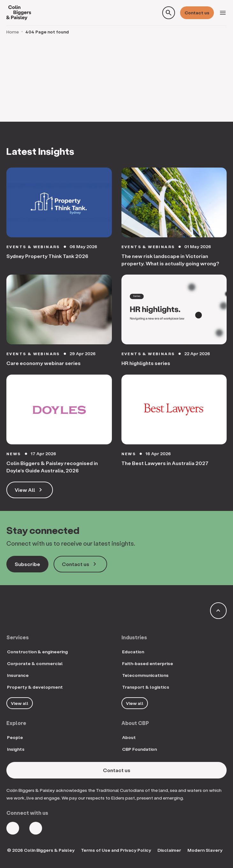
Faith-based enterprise (148, 663)
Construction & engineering (37, 652)
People (15, 737)
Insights (16, 749)
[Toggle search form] (169, 13)
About (129, 737)
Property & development (35, 687)
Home (13, 32)
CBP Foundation (139, 749)
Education (133, 652)
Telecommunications (145, 675)
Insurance (18, 675)
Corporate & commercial (35, 663)
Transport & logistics (146, 687)
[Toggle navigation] (223, 13)
